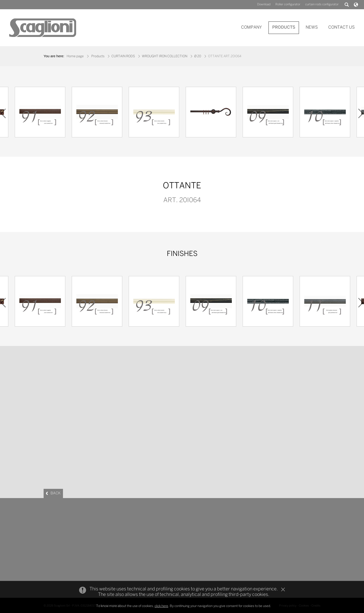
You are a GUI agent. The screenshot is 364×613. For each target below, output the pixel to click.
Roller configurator (288, 5)
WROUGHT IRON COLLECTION (165, 56)
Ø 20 (198, 56)
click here (161, 606)
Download (264, 5)
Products (98, 56)
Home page (75, 56)
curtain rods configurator (322, 5)
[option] (211, 113)
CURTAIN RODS (123, 56)
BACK (56, 493)
